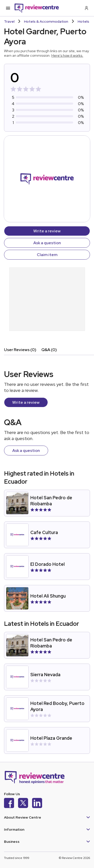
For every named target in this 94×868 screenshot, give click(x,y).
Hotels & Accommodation (46, 21)
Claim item (47, 255)
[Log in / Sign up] (86, 8)
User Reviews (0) (20, 350)
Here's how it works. (67, 55)
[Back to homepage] (37, 8)
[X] (23, 804)
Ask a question (47, 243)
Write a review (47, 231)
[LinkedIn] (37, 804)
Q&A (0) (49, 350)
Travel (9, 21)
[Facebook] (9, 804)
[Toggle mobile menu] (8, 8)
